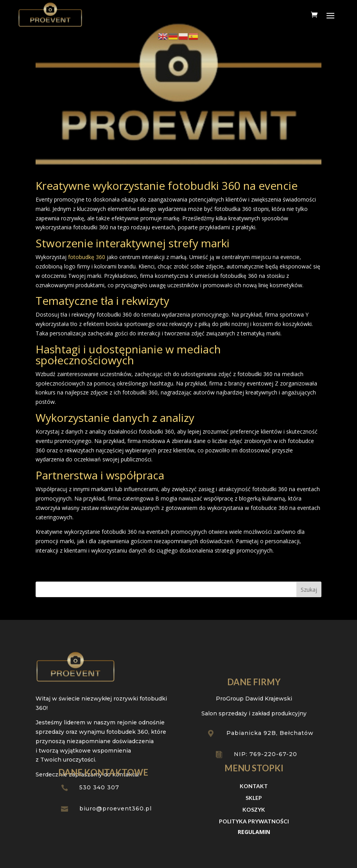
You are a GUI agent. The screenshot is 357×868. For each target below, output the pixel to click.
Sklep (254, 798)
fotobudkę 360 (86, 257)
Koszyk (254, 810)
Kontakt (254, 786)
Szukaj (309, 590)
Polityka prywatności (254, 822)
